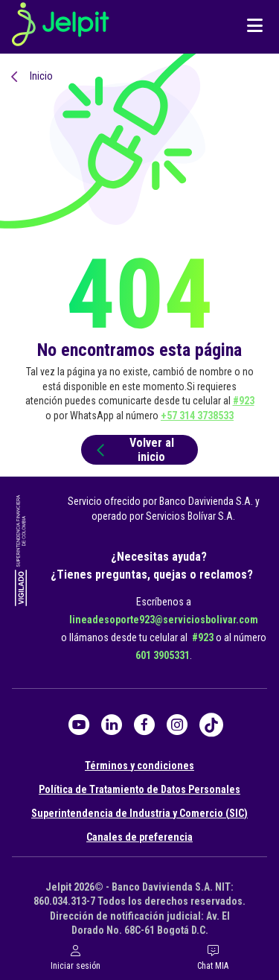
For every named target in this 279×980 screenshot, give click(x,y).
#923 (244, 401)
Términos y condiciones (139, 766)
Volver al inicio (133, 450)
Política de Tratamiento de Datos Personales (139, 789)
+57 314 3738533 (197, 416)
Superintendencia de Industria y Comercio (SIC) (139, 813)
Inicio (41, 76)
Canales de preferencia (139, 837)
